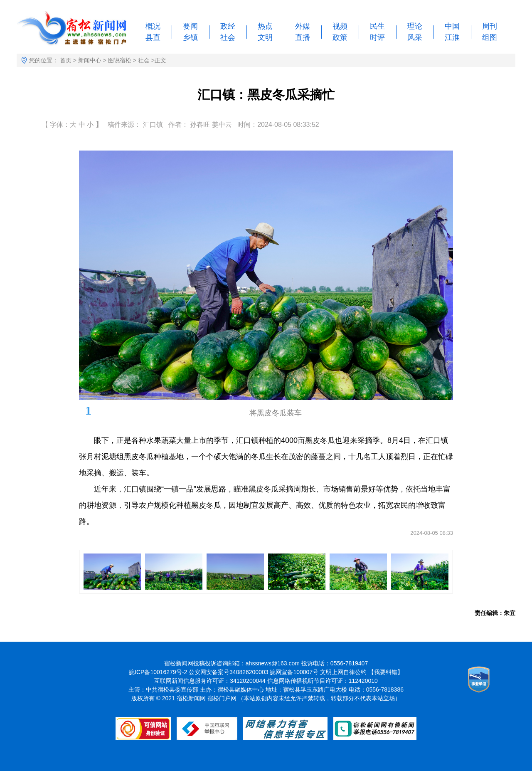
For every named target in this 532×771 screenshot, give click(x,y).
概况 (153, 26)
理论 (415, 26)
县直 (153, 37)
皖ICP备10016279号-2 (158, 672)
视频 (340, 26)
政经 (228, 26)
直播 (303, 37)
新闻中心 (90, 60)
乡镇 (190, 37)
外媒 (303, 26)
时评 (377, 37)
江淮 (452, 37)
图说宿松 (120, 60)
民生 (377, 26)
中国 (452, 26)
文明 (265, 37)
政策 (340, 37)
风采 (415, 37)
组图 (490, 37)
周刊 (490, 26)
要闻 (190, 26)
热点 (265, 26)
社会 (228, 37)
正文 (160, 60)
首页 (66, 60)
